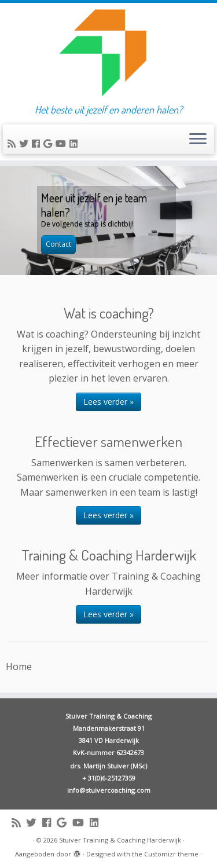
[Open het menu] (198, 140)
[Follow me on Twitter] (25, 144)
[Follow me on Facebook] (38, 144)
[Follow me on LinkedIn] (75, 144)
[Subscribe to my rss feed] (13, 144)
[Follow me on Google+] (49, 144)
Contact (58, 244)
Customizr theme (171, 854)
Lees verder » (108, 402)
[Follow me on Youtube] (62, 144)
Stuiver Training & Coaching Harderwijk (120, 840)
